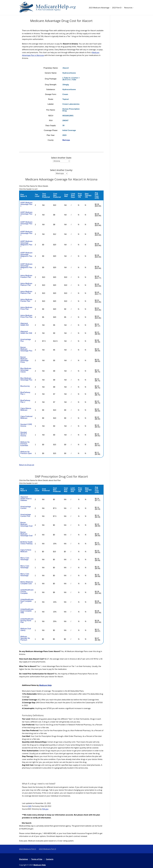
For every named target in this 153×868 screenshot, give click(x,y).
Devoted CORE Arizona (26, 425)
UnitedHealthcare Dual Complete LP (27, 601)
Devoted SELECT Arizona (24, 434)
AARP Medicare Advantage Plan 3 (26, 224)
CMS (30, 806)
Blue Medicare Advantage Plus (26, 379)
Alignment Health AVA (24, 324)
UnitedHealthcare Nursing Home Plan (27, 621)
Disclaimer (24, 859)
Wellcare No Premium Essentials (25, 444)
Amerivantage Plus (26, 340)
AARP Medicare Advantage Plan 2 (26, 214)
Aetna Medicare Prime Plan (26, 308)
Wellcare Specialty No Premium (25, 638)
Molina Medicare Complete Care (27, 583)
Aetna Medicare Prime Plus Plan (26, 316)
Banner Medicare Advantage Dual (26, 524)
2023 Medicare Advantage (99, 8)
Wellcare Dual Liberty (26, 629)
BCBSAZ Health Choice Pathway (26, 543)
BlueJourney (25, 386)
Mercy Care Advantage (25, 559)
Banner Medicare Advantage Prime (24, 360)
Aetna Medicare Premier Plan (26, 300)
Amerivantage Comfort (26, 507)
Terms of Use (37, 859)
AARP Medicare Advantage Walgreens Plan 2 (26, 255)
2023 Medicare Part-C (28, 849)
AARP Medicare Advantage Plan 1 (26, 204)
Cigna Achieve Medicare (26, 551)
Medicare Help (45, 685)
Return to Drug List (27, 465)
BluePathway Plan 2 (25, 401)
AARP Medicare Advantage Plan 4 (26, 233)
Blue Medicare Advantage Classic (26, 370)
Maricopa (66, 140)
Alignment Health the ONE (26, 332)
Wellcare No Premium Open (26, 453)
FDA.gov (45, 809)
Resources (128, 8)
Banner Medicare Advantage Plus (26, 349)
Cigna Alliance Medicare (26, 409)
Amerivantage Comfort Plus (26, 515)
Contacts (50, 859)
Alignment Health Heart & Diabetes (26, 499)
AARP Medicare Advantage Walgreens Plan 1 (26, 244)
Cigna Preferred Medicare (26, 417)
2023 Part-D (117, 8)
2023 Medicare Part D (47, 849)
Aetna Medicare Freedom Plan (26, 276)
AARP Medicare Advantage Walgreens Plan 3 (26, 267)
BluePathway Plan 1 (25, 393)
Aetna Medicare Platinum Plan (26, 284)
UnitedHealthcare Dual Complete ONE (27, 611)
